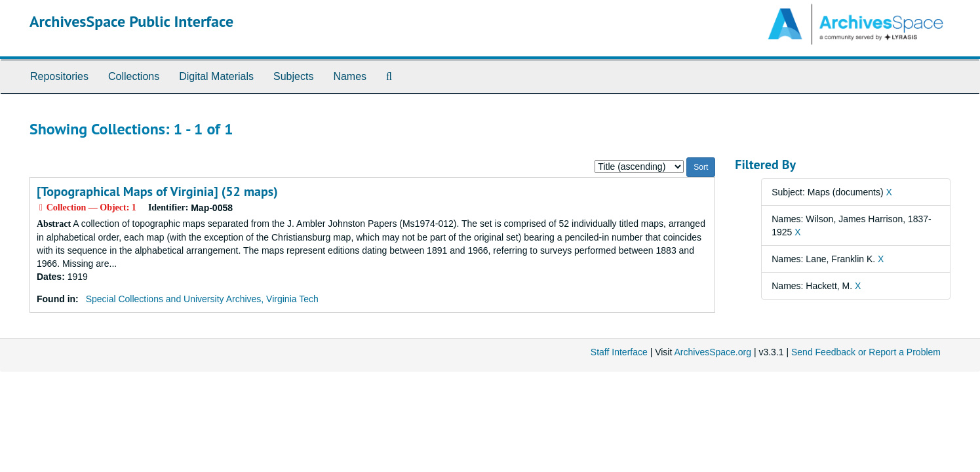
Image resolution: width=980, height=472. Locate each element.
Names (350, 76)
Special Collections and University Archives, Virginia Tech (202, 299)
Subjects (293, 76)
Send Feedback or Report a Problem (866, 352)
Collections (134, 76)
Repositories (59, 76)
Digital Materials (216, 76)
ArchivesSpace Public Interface (131, 21)
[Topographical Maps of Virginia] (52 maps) (157, 191)
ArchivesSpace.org (713, 352)
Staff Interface (619, 352)
